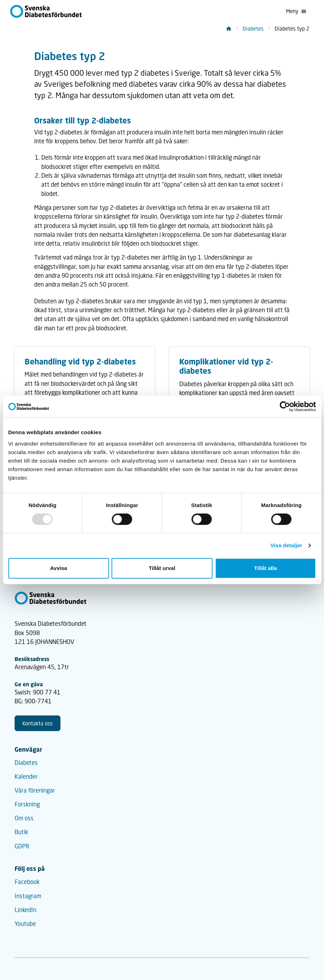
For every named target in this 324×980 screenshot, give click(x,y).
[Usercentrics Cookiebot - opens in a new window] (285, 406)
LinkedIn (25, 910)
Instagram (28, 896)
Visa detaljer (286, 545)
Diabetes (253, 28)
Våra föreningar (35, 790)
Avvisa (59, 568)
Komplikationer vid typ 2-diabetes (226, 366)
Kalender (26, 776)
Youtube (25, 924)
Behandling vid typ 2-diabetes (80, 361)
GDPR (22, 846)
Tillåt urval (162, 568)
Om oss (24, 818)
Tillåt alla (265, 568)
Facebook (27, 882)
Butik (21, 832)
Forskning (27, 804)
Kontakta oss (38, 723)
